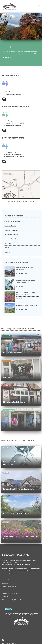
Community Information (9, 586)
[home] (18, 6)
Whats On (5, 583)
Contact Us (5, 597)
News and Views (7, 580)
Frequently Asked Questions (10, 593)
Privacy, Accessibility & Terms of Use (12, 600)
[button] (39, 6)
